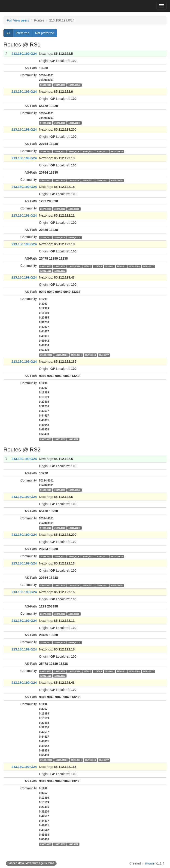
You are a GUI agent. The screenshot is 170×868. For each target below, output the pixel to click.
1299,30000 (74, 209)
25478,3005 (60, 237)
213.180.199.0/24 (24, 54)
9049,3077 (104, 355)
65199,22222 (46, 355)
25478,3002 (60, 151)
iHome (150, 863)
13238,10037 (117, 151)
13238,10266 (74, 266)
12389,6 (98, 266)
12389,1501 (46, 271)
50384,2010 (46, 85)
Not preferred (45, 33)
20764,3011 (88, 151)
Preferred (23, 33)
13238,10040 (74, 85)
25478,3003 (60, 209)
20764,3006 (74, 151)
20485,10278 (74, 237)
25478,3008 (90, 355)
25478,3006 (60, 266)
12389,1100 (134, 266)
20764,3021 (102, 151)
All (8, 33)
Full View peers (18, 20)
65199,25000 (61, 355)
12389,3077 (60, 271)
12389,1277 (148, 266)
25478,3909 (60, 85)
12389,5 (87, 266)
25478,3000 (46, 151)
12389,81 (109, 266)
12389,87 (121, 266)
